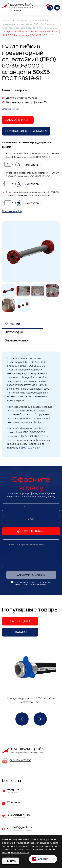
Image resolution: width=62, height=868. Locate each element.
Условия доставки (10, 109)
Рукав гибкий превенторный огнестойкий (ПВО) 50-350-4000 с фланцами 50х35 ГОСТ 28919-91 (33, 175)
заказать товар (18, 120)
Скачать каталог (16, 761)
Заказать (32, 165)
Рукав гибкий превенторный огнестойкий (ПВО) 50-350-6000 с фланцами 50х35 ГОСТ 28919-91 (33, 194)
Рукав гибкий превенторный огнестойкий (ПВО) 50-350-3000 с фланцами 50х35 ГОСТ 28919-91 (33, 155)
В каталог (20, 632)
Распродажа (20, 621)
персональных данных (36, 584)
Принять (11, 861)
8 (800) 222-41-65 (29, 448)
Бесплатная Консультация (26, 131)
